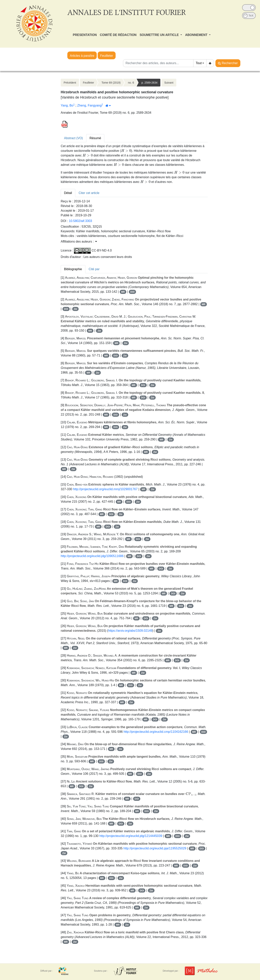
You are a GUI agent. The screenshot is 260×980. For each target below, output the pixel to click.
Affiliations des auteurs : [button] (79, 242)
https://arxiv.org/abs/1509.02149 (130, 631)
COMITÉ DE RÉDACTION (118, 35)
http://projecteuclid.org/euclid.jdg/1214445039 (131, 836)
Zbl (75, 309)
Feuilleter (107, 56)
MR (123, 292)
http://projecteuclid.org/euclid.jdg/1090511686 (92, 556)
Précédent (70, 83)
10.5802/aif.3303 (80, 221)
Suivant (169, 83)
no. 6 (131, 83)
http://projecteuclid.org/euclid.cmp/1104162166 (156, 732)
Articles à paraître (82, 56)
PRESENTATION (85, 35)
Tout (199, 63)
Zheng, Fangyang (89, 105)
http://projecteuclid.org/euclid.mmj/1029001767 (105, 489)
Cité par (94, 269)
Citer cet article (89, 193)
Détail (68, 193)
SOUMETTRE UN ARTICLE (160, 35)
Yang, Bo (67, 105)
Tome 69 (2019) (111, 83)
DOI (132, 292)
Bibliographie (73, 269)
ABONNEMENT (197, 35)
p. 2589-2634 (150, 83)
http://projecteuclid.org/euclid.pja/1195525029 (155, 848)
